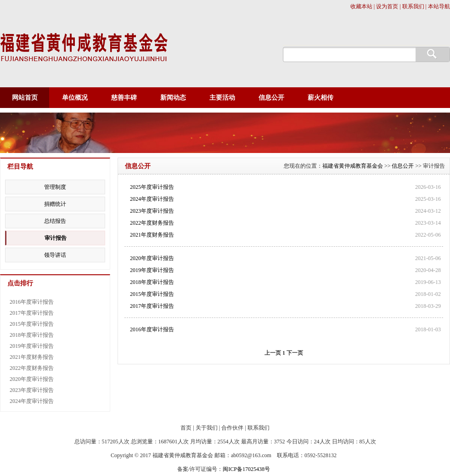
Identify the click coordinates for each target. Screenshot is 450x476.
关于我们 (207, 428)
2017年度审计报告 (152, 306)
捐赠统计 (55, 204)
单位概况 (75, 98)
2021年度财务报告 (152, 235)
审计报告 (56, 238)
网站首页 (25, 98)
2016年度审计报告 (152, 329)
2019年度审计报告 (152, 270)
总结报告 (55, 221)
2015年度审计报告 (152, 294)
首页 (186, 428)
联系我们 (259, 428)
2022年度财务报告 (152, 223)
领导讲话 (55, 255)
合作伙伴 (232, 428)
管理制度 (55, 187)
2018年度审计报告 (152, 282)
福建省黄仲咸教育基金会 (353, 166)
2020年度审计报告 (152, 258)
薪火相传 (321, 98)
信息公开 (271, 98)
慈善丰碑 (124, 98)
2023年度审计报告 (152, 211)
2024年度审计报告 (152, 199)
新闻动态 (173, 98)
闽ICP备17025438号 (246, 469)
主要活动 (222, 98)
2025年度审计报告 (152, 187)
